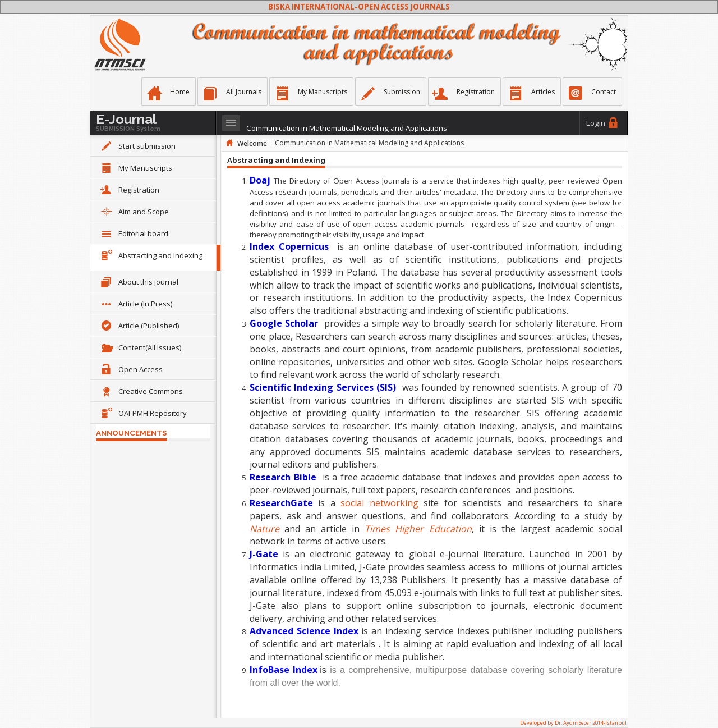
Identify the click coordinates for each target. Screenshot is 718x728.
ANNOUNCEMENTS (132, 433)
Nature (264, 529)
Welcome (252, 143)
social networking (379, 503)
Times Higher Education (418, 529)
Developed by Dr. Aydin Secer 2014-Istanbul (573, 723)
